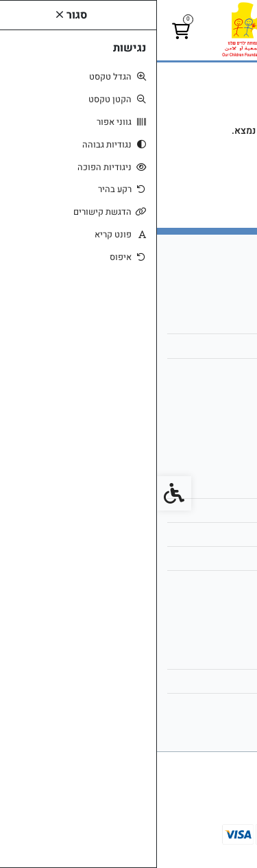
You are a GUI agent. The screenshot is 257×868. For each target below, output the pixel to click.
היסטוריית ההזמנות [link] (196, 681)
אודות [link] (222, 321)
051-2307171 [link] (204, 370)
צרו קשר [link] (216, 486)
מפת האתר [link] (211, 510)
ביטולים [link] (218, 582)
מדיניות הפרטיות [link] (200, 558)
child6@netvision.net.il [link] (185, 345)
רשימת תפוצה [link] (205, 705)
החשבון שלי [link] (210, 657)
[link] (128, 30)
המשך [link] (128, 172)
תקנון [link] (222, 534)
